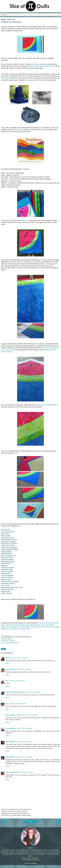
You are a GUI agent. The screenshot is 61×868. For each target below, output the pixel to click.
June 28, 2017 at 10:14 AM (24, 757)
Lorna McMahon (11, 728)
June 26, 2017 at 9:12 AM (32, 692)
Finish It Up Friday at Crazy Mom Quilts (17, 629)
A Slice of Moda (6, 639)
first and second (44, 405)
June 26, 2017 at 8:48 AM (17, 681)
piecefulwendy (10, 669)
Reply (7, 663)
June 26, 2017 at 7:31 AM (20, 658)
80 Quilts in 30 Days (8, 641)
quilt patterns (35, 64)
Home (30, 822)
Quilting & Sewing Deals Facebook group (41, 66)
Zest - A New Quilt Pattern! (10, 643)
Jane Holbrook (10, 757)
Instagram (29, 80)
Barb (7, 681)
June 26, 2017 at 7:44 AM (23, 669)
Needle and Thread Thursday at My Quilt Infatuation (23, 625)
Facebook (40, 80)
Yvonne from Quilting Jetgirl (15, 692)
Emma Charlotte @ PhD (13, 715)
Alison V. (8, 658)
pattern (24, 220)
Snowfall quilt (5, 78)
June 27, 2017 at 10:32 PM (24, 742)
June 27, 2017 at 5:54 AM (29, 715)
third (54, 405)
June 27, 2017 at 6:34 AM (24, 728)
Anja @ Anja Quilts (12, 772)
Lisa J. (8, 704)
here (16, 453)
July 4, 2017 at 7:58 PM (26, 772)
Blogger (34, 863)
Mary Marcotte (10, 742)
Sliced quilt (18, 130)
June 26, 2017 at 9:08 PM (18, 704)
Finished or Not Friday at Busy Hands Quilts (45, 627)
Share (3, 649)
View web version (30, 825)
